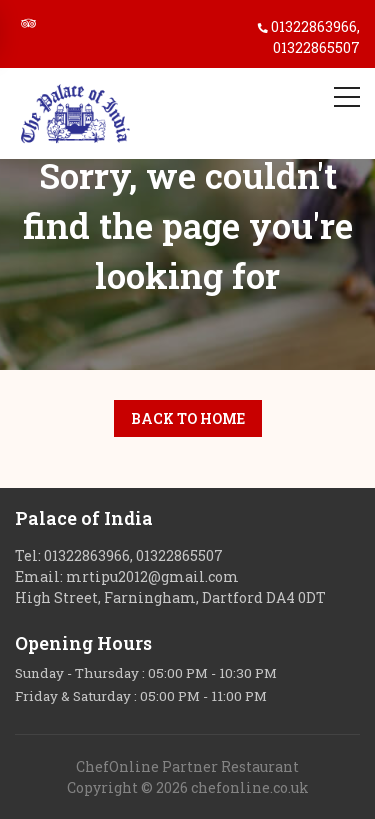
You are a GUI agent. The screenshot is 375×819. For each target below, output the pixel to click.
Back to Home (188, 418)
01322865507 (316, 47)
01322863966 (314, 26)
